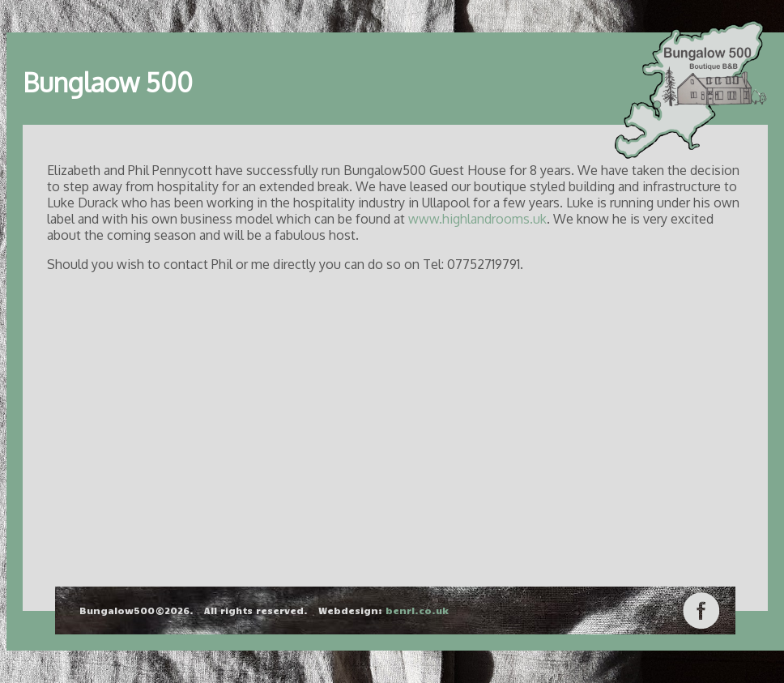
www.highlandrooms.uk (477, 219)
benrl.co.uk (417, 610)
